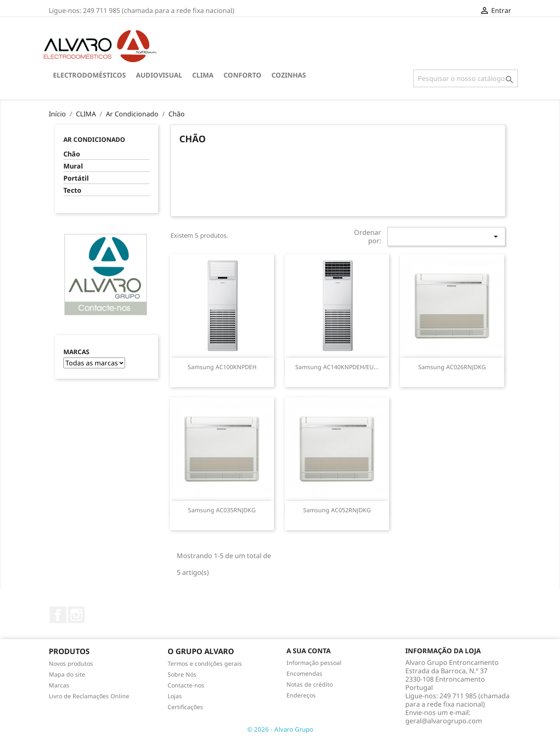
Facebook (58, 615)
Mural (73, 166)
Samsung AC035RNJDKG (222, 510)
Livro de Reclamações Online (89, 696)
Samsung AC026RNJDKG (452, 367)
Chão (72, 154)
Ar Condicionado (94, 139)
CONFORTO (242, 75)
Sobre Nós (182, 674)
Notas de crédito (310, 684)
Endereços (301, 695)
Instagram (76, 615)
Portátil (76, 178)
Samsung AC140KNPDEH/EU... (337, 367)
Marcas (76, 352)
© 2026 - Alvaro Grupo (280, 729)
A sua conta (309, 651)
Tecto (72, 190)
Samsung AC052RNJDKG (337, 510)
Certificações (185, 707)
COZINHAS (289, 75)
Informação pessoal (314, 663)
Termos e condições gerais (205, 663)
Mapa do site (67, 674)
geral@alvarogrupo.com (444, 721)
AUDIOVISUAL (159, 75)
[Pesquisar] (466, 78)
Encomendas (304, 673)
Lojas (175, 696)
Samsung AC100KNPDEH (222, 367)
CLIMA (203, 75)
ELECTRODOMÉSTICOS (89, 75)
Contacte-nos (186, 685)
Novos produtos (71, 663)
